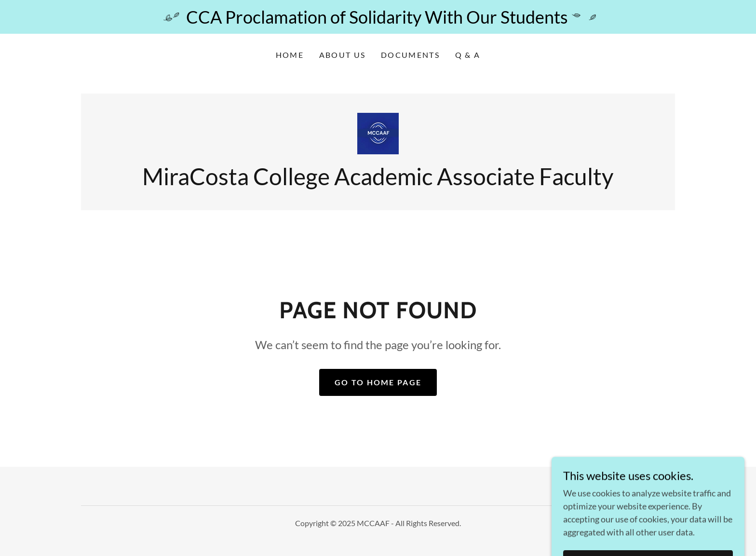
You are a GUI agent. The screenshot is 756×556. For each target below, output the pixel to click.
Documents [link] (410, 55)
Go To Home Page (378, 382)
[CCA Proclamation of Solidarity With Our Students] (378, 17)
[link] (378, 133)
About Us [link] (342, 55)
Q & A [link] (468, 55)
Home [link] (290, 55)
